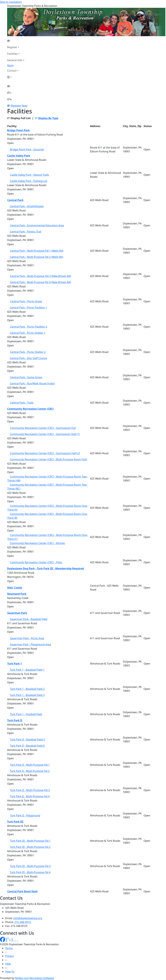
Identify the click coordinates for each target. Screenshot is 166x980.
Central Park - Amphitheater (27, 206)
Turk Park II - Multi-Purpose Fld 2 (30, 771)
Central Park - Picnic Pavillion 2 (29, 327)
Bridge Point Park (18, 130)
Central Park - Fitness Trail (26, 232)
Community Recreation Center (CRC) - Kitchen (37, 543)
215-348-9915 (23, 922)
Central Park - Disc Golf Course (28, 358)
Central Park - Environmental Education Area (37, 225)
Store (10, 65)
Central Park (15, 200)
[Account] (16, 77)
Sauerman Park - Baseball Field (29, 619)
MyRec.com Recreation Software (34, 978)
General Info (15, 60)
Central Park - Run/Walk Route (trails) (32, 383)
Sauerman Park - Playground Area (30, 644)
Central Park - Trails (22, 403)
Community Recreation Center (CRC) (30, 409)
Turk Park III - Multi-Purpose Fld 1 (30, 841)
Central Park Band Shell (22, 891)
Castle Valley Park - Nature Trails (30, 175)
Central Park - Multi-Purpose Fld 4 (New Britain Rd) (40, 282)
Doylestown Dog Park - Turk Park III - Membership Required (45, 568)
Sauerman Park (17, 613)
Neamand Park (17, 594)
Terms (9, 948)
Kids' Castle (15, 588)
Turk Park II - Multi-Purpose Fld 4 (30, 796)
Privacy (9, 956)
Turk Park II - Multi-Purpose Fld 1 (30, 765)
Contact (12, 71)
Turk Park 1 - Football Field (26, 714)
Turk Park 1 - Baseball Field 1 (27, 670)
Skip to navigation (11, 2)
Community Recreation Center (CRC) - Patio (36, 562)
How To (10, 972)
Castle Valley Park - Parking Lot (29, 181)
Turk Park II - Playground (25, 815)
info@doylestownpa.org (28, 918)
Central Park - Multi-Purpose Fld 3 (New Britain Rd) (41, 276)
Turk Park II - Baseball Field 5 (28, 740)
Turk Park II (15, 720)
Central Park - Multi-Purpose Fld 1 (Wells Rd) (37, 251)
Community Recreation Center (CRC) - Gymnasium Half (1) (45, 434)
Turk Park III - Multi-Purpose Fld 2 (30, 847)
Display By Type (47, 118)
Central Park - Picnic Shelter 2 (28, 352)
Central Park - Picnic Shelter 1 (28, 333)
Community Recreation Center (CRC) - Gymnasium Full (43, 428)
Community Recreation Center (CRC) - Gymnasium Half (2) (45, 453)
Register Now (19, 106)
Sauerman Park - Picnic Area (27, 638)
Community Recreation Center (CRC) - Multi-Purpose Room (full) (48, 459)
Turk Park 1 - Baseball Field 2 (27, 689)
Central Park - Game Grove (26, 377)
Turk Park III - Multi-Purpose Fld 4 (30, 872)
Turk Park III (15, 822)
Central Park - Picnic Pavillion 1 (28, 308)
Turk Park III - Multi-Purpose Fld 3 (30, 866)
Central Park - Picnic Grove (26, 301)
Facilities (12, 54)
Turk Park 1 (15, 664)
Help (8, 964)
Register (12, 47)
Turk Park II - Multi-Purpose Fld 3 (30, 790)
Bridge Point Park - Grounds (27, 149)
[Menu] (9, 99)
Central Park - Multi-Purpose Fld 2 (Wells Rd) (37, 257)
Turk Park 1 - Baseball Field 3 (27, 695)
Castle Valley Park (19, 156)
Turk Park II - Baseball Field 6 (27, 746)
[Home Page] (16, 41)
